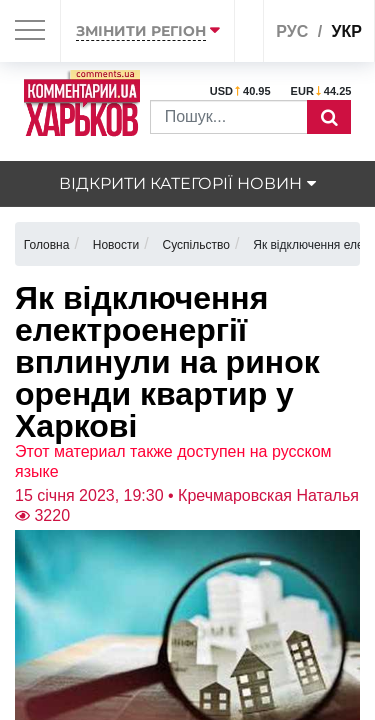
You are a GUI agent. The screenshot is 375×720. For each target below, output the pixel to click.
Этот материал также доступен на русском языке (173, 461)
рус (292, 31)
